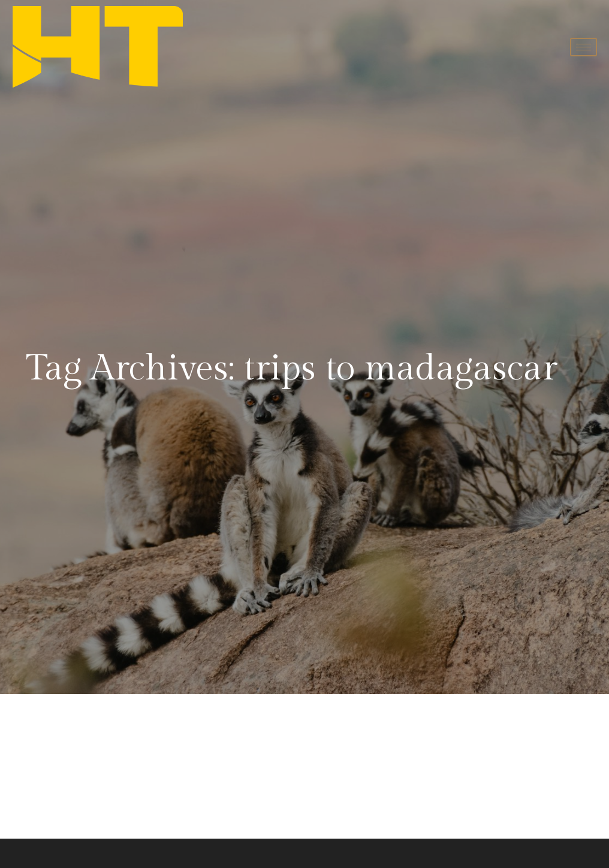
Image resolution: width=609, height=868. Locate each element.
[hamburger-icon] (584, 47)
